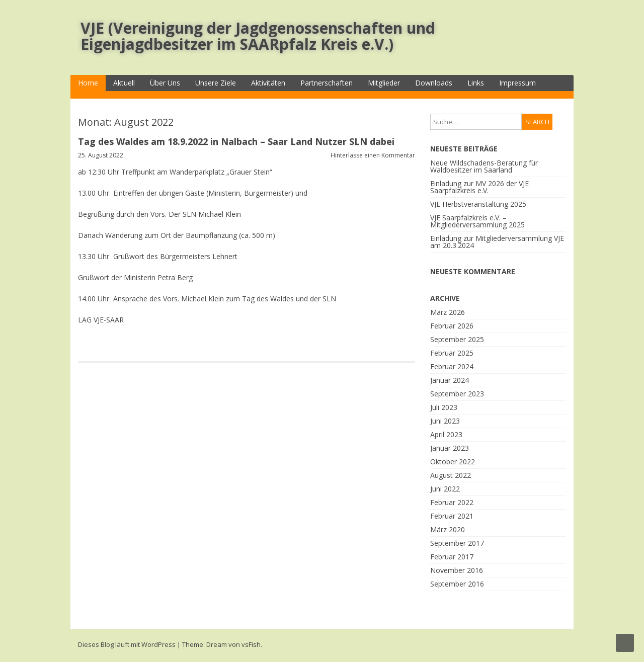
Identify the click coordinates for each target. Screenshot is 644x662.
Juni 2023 (445, 421)
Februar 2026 (452, 326)
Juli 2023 (444, 407)
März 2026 (448, 312)
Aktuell (124, 83)
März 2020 (448, 529)
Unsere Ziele (216, 83)
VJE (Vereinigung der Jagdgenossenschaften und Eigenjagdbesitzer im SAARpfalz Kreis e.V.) (258, 36)
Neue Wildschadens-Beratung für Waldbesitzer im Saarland (484, 166)
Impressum (517, 83)
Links (476, 83)
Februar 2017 (452, 557)
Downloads (434, 83)
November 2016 (457, 570)
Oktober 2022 (453, 462)
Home (88, 83)
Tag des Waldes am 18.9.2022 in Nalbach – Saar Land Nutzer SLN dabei (236, 141)
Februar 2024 (452, 366)
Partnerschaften (327, 83)
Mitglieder (384, 83)
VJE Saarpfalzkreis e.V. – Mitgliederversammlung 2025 (477, 221)
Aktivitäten (268, 83)
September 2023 (457, 394)
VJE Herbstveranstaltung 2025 (478, 204)
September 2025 (457, 339)
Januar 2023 (450, 448)
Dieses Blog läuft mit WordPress (127, 644)
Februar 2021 (452, 516)
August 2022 (451, 475)
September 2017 (457, 543)
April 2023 (446, 434)
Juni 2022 (445, 489)
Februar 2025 (452, 353)
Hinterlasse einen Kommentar (373, 155)
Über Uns (165, 83)
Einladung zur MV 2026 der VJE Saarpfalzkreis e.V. (479, 187)
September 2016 (457, 584)
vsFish (251, 644)
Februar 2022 (452, 502)
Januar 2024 (450, 380)
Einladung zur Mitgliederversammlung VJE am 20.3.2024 (497, 242)
